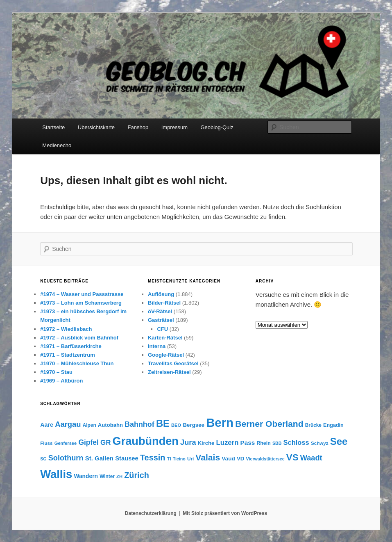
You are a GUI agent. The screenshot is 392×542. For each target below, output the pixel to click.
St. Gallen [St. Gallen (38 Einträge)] (99, 458)
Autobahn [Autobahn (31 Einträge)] (110, 425)
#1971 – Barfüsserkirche (71, 346)
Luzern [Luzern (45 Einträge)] (228, 443)
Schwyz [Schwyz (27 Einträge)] (320, 443)
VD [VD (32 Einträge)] (241, 459)
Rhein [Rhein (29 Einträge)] (263, 443)
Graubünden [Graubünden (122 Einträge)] (146, 441)
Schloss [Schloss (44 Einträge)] (296, 442)
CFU (162, 329)
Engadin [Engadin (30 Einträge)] (333, 425)
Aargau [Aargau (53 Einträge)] (68, 424)
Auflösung (161, 294)
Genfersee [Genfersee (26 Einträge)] (66, 443)
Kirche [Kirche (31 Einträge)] (206, 443)
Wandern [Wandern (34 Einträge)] (86, 476)
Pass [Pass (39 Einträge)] (248, 443)
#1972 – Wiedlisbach (66, 329)
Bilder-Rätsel (164, 303)
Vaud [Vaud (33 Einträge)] (228, 459)
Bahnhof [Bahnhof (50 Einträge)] (139, 424)
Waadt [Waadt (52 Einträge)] (311, 458)
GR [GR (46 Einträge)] (105, 443)
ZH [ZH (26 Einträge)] (119, 476)
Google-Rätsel (166, 355)
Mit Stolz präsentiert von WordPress (225, 513)
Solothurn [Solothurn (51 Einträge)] (66, 458)
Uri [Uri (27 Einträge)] (190, 459)
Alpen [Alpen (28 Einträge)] (90, 425)
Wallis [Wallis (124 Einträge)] (56, 474)
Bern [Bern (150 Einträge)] (220, 422)
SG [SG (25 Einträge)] (43, 459)
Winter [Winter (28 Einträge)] (107, 476)
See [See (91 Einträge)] (339, 441)
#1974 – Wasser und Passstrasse (82, 294)
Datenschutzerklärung (151, 513)
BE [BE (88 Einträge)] (163, 423)
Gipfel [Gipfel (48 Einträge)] (88, 442)
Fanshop (138, 127)
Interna (157, 346)
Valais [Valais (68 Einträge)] (208, 457)
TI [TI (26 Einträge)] (169, 459)
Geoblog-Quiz (217, 127)
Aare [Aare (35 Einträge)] (47, 425)
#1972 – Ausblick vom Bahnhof (79, 338)
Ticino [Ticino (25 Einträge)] (179, 459)
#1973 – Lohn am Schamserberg (81, 303)
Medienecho (57, 145)
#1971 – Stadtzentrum (68, 355)
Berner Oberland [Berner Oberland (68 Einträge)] (269, 424)
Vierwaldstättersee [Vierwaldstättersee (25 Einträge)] (265, 459)
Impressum (174, 127)
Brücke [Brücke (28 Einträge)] (313, 425)
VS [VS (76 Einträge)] (292, 457)
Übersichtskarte (96, 127)
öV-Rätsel (160, 311)
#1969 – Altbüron (61, 381)
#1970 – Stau (56, 372)
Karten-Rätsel (165, 338)
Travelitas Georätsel (173, 363)
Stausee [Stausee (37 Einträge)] (127, 458)
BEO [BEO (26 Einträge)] (176, 425)
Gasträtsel (161, 320)
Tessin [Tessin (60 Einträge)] (153, 458)
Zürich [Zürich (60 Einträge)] (137, 475)
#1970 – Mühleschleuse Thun (77, 363)
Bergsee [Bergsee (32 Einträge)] (194, 425)
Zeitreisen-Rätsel (169, 372)
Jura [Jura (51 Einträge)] (188, 442)
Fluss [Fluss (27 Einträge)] (46, 443)
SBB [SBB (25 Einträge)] (277, 443)
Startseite (53, 127)
